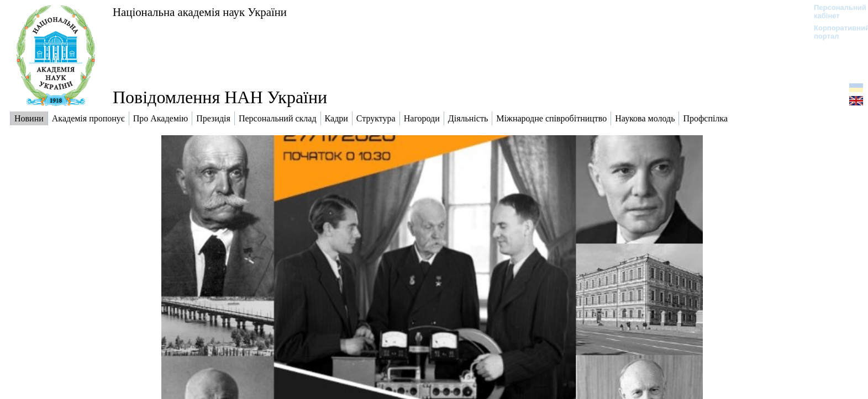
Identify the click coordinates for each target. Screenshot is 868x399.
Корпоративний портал (835, 32)
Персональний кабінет (835, 12)
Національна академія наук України (200, 12)
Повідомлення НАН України (220, 97)
